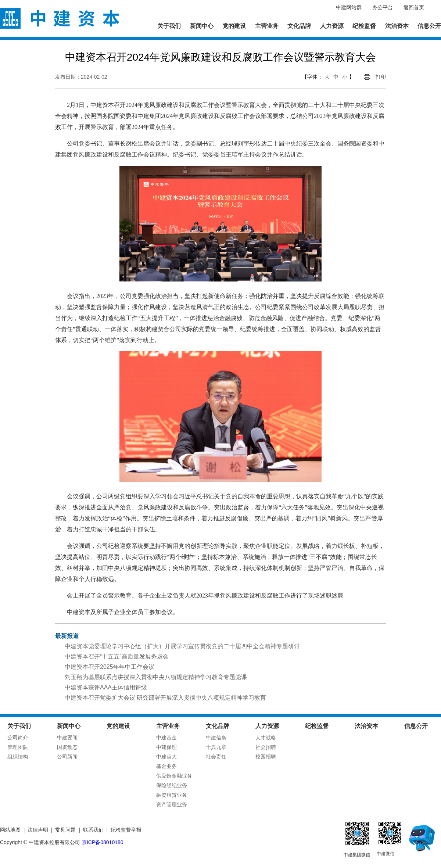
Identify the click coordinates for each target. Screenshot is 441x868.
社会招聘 (266, 747)
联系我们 (93, 830)
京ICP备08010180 (103, 842)
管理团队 (18, 747)
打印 (381, 77)
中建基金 (166, 738)
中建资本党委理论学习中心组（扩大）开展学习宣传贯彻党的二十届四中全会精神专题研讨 (182, 646)
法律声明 (38, 830)
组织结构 (18, 757)
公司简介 (18, 738)
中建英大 (166, 757)
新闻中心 (202, 26)
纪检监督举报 (126, 830)
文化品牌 (299, 26)
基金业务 (166, 766)
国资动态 (67, 747)
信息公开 (429, 26)
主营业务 (267, 26)
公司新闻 (67, 757)
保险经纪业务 (172, 785)
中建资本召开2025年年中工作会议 (110, 667)
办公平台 (383, 7)
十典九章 (216, 747)
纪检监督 (364, 26)
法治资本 (397, 26)
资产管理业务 (172, 804)
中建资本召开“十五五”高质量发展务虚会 (117, 657)
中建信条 (216, 738)
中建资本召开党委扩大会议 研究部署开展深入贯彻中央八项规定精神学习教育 (165, 698)
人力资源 (332, 26)
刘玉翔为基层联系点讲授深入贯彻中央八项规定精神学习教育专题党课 (156, 677)
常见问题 (65, 830)
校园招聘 (266, 757)
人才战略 (266, 738)
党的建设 (234, 26)
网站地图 (10, 830)
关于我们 (169, 26)
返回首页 (414, 7)
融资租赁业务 (172, 795)
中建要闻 (67, 738)
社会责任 (216, 757)
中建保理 (166, 747)
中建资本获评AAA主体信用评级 (106, 687)
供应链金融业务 (174, 776)
